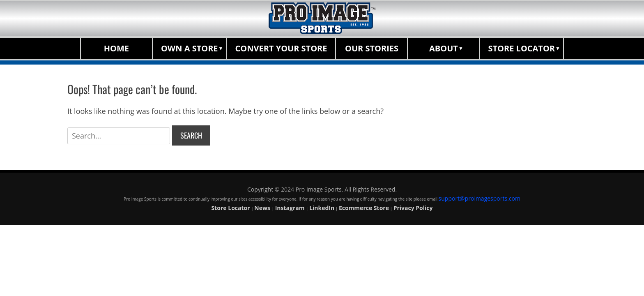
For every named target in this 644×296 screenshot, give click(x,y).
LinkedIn (322, 208)
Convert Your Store (281, 48)
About (444, 48)
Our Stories (372, 48)
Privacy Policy (413, 208)
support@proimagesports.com (480, 198)
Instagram (291, 208)
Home (116, 48)
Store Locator (521, 48)
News (263, 208)
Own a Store (190, 48)
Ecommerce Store (364, 208)
